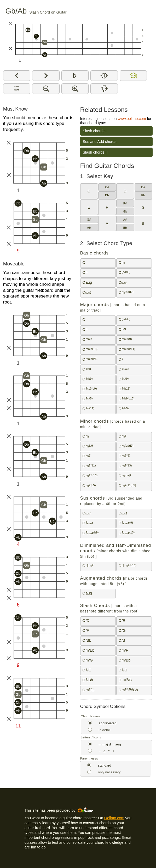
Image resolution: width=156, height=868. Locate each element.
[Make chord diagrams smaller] (46, 89)
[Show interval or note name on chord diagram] (104, 76)
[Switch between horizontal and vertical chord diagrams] (104, 89)
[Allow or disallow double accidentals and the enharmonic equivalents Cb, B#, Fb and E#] (133, 76)
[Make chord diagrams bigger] (75, 89)
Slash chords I (94, 131)
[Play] (75, 76)
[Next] (46, 76)
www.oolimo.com (132, 119)
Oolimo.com (114, 818)
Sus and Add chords (99, 142)
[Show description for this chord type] (17, 89)
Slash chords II (95, 152)
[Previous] (17, 76)
